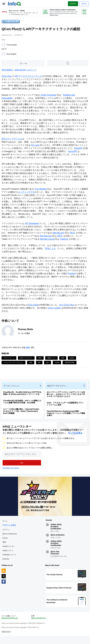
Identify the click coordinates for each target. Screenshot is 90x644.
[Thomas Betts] (4, 46)
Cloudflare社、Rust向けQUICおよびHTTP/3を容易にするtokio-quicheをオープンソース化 (23, 396)
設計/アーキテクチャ (11, 22)
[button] (22, 467)
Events (6, 543)
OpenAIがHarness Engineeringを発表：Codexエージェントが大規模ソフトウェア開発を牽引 (66, 416)
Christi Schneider (49, 96)
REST (75, 234)
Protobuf (76, 275)
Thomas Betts (12, 46)
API (40, 364)
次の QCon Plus (67, 306)
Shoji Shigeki (12, 55)
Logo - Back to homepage (15, 3)
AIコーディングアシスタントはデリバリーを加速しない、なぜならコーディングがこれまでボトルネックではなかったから (66, 397)
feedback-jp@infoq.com (10, 625)
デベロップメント (9, 359)
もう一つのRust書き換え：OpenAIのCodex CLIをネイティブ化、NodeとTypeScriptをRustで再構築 (22, 414)
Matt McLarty (61, 234)
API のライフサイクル (12, 140)
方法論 (57, 364)
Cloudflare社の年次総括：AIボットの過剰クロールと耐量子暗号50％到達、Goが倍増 (23, 405)
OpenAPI (81, 149)
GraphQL (65, 240)
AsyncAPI (78, 152)
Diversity (6, 564)
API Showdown (33, 224)
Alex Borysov (50, 237)
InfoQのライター (9, 552)
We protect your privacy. (11, 472)
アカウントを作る (10, 530)
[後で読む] (68, 64)
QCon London (55, 309)
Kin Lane (36, 146)
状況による (51, 249)
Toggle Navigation (4, 4)
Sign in (83, 4)
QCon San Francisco (55, 558)
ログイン (6, 535)
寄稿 (5, 547)
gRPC (65, 237)
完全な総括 (34, 306)
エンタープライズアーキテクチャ (14, 364)
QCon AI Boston (58, 540)
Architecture (70, 364)
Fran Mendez (41, 190)
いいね (25, 64)
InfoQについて (8, 556)
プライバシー (7, 639)
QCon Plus (7, 77)
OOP (28, 348)
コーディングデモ (29, 193)
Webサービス (52, 359)
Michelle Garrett (48, 240)
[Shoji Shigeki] (4, 55)
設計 (48, 364)
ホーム (6, 526)
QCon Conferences (10, 539)
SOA (63, 359)
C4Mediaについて (10, 560)
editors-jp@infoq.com (39, 625)
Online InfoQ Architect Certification (56, 532)
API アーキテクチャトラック (29, 77)
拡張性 (72, 359)
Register (72, 4)
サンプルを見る (75, 437)
